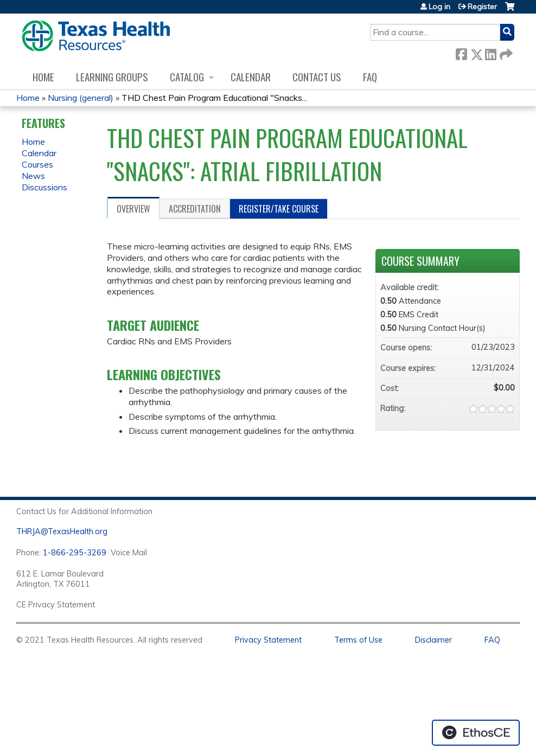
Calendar (251, 77)
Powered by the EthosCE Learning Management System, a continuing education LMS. (476, 733)
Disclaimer (433, 640)
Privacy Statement (268, 640)
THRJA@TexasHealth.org (62, 531)
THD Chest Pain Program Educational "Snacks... (214, 98)
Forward (505, 52)
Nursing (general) (81, 98)
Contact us (317, 77)
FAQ (370, 77)
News (33, 176)
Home (43, 77)
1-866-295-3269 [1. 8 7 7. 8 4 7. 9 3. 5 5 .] (75, 553)
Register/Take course (279, 209)
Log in (439, 7)
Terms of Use (358, 640)
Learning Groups (112, 77)
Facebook (461, 52)
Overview (133, 209)
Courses (37, 164)
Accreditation (195, 209)
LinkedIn (490, 52)
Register (482, 7)
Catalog (187, 77)
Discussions (44, 187)
